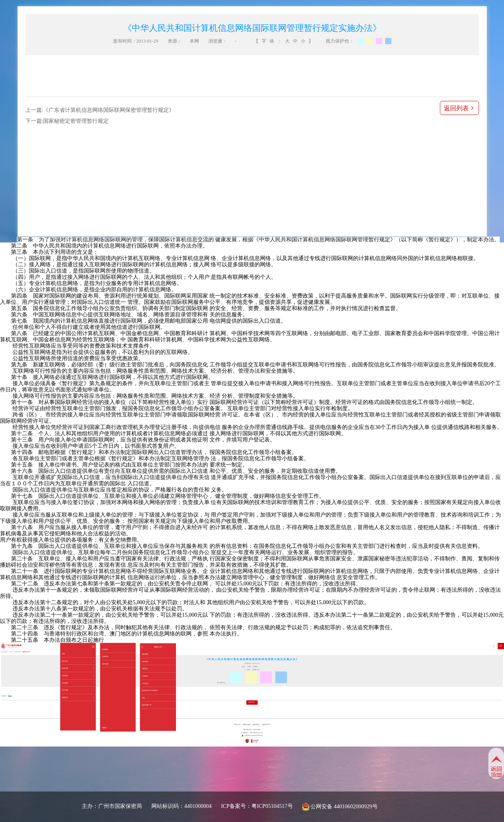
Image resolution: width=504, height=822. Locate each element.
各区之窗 (78, 690)
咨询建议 (105, 649)
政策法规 (78, 668)
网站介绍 (237, 724)
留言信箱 (105, 664)
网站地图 (247, 724)
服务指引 (145, 669)
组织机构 (145, 661)
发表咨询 (105, 656)
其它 (143, 698)
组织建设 (78, 676)
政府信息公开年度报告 (150, 690)
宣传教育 (78, 683)
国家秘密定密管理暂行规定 (76, 121)
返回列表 (459, 108)
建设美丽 (145, 654)
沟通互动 (78, 698)
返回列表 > (252, 702)
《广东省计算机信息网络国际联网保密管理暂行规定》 (109, 110)
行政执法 (145, 676)
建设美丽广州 (147, 705)
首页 (63, 654)
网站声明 (267, 724)
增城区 (104, 728)
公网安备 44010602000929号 (344, 807)
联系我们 (257, 724)
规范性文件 (26, 652)
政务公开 (78, 661)
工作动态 (145, 683)
